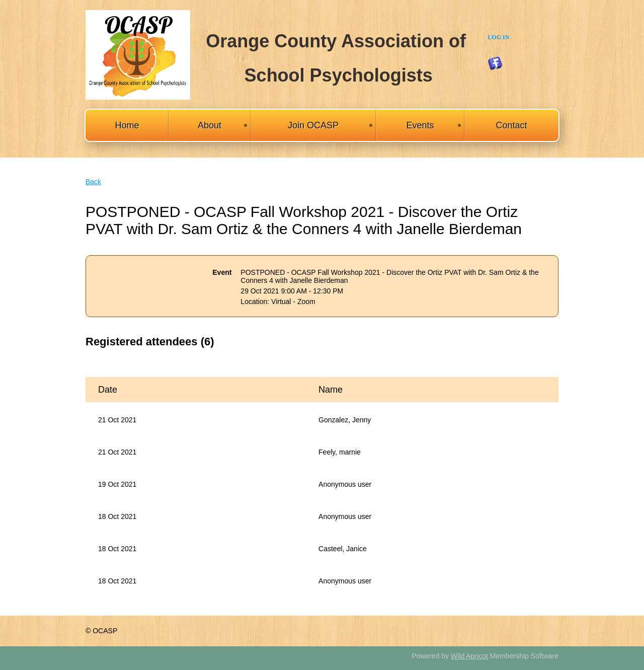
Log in (498, 37)
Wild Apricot (469, 656)
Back (93, 182)
